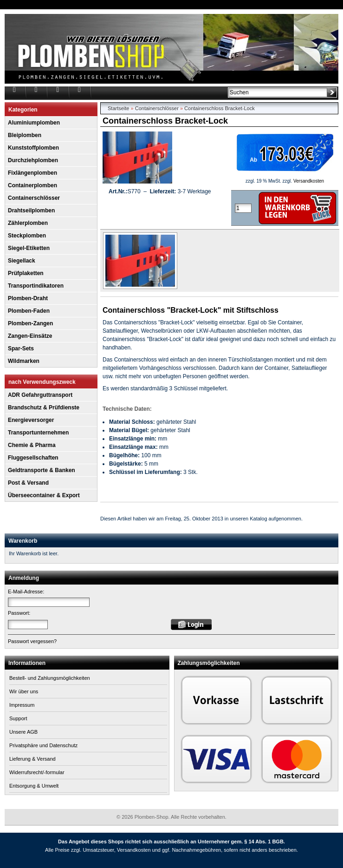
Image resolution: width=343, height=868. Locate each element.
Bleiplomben (25, 135)
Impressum (22, 705)
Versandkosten (309, 181)
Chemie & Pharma (32, 445)
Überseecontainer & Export (44, 495)
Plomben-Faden (29, 311)
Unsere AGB (23, 732)
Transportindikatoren (36, 286)
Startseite (118, 108)
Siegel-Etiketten (29, 248)
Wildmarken (24, 361)
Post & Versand (28, 483)
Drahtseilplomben (31, 210)
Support (18, 718)
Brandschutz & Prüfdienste (44, 408)
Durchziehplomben (33, 160)
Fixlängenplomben (32, 173)
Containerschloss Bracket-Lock (220, 108)
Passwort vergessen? (32, 641)
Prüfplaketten (26, 273)
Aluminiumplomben (34, 123)
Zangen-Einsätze (30, 336)
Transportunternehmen (38, 433)
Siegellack (22, 261)
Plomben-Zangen (30, 323)
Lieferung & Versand (32, 759)
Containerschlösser (34, 198)
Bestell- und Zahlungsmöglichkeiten (50, 678)
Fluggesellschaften (33, 458)
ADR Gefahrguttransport (40, 395)
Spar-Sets (21, 349)
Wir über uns (24, 691)
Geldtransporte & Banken (42, 470)
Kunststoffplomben (33, 148)
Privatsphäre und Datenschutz (43, 745)
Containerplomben (32, 185)
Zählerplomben (28, 223)
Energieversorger (31, 420)
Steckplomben (27, 236)
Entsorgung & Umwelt (34, 786)
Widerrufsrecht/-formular (37, 772)
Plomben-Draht (28, 298)
